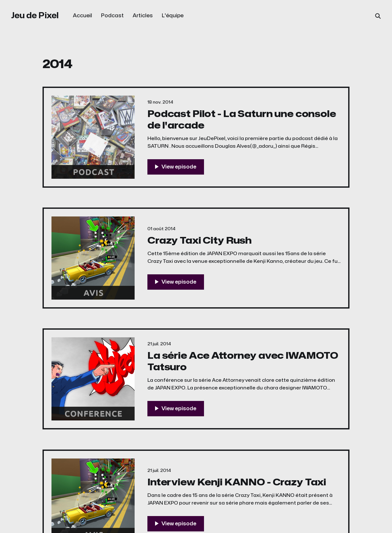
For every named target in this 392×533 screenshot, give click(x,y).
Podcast (112, 16)
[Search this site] (378, 16)
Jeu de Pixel (35, 16)
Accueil (82, 16)
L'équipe (173, 16)
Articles (143, 16)
